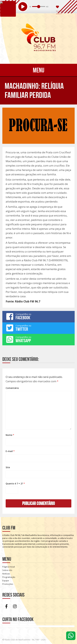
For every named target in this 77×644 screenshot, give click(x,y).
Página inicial (9, 567)
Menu (39, 70)
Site (8, 467)
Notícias (6, 574)
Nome (10, 435)
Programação (9, 577)
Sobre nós (7, 570)
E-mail (10, 451)
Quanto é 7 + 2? (15, 484)
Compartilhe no (38, 316)
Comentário (12, 388)
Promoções (8, 584)
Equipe (6, 581)
